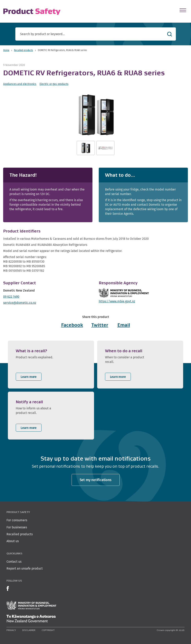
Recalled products (23, 50)
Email (124, 325)
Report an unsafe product (25, 568)
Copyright (48, 630)
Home (6, 50)
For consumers (17, 520)
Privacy (11, 630)
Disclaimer (29, 630)
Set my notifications (96, 480)
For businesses (17, 527)
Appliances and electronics (20, 84)
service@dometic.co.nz (20, 303)
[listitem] (51, 365)
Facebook (72, 325)
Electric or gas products (54, 84)
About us (13, 541)
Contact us (14, 562)
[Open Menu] (183, 10)
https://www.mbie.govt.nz (117, 301)
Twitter (100, 325)
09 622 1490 (11, 297)
